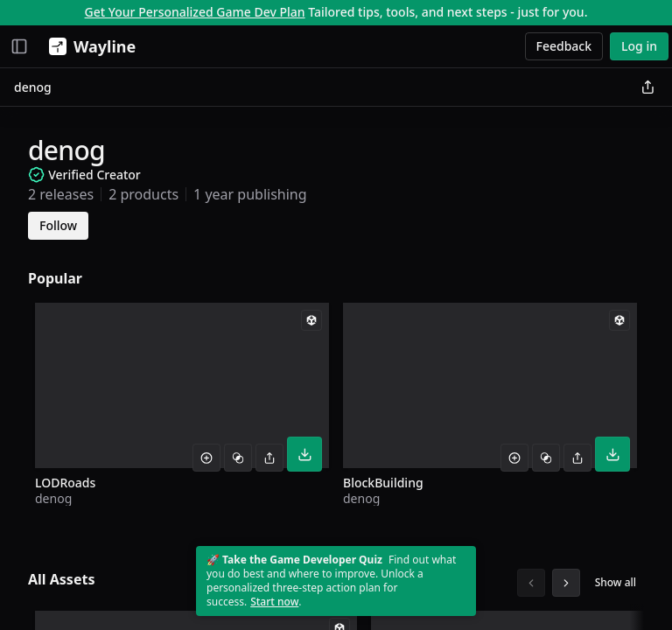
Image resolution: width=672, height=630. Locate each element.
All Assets (61, 579)
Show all (616, 582)
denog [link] (33, 87)
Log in (639, 46)
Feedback (564, 46)
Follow (58, 225)
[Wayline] (89, 46)
